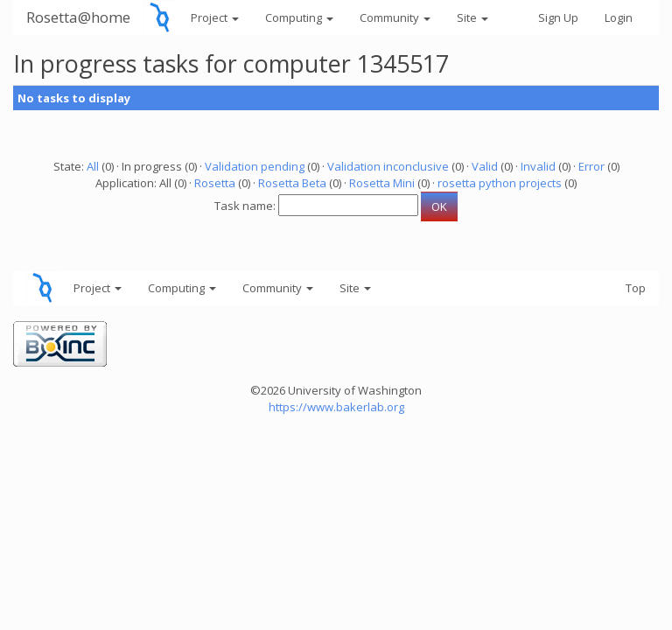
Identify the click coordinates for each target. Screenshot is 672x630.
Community (395, 17)
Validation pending (255, 166)
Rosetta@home (78, 17)
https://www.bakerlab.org (336, 407)
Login (619, 17)
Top (636, 288)
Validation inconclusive (388, 166)
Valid (485, 166)
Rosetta (215, 183)
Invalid (538, 166)
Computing (299, 17)
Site (472, 17)
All (93, 166)
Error (591, 166)
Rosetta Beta (292, 183)
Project (215, 17)
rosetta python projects (500, 183)
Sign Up (558, 17)
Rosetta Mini (382, 183)
